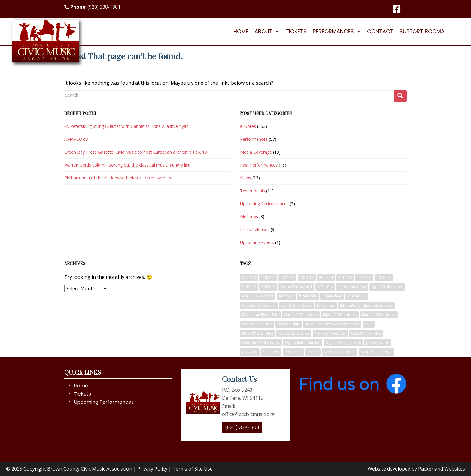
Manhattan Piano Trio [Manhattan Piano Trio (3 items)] (260, 315)
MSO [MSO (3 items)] (369, 324)
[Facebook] (397, 9)
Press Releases (255, 229)
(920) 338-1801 (242, 428)
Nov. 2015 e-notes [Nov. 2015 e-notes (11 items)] (294, 333)
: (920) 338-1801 (92, 7)
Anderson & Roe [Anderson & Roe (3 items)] (352, 287)
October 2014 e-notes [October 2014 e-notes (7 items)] (261, 343)
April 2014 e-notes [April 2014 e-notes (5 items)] (387, 287)
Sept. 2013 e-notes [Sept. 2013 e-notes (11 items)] (377, 352)
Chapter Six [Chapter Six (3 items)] (357, 296)
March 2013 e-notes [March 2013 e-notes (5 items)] (301, 315)
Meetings (249, 217)
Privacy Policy (152, 469)
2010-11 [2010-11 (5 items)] (268, 277)
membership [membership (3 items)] (289, 324)
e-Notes (248, 126)
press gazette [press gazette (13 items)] (378, 343)
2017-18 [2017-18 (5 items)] (249, 287)
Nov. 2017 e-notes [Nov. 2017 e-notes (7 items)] (330, 333)
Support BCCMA (422, 31)
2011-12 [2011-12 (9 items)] (287, 277)
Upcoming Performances (264, 204)
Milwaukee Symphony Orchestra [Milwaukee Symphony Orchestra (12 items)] (332, 324)
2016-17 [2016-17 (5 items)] (384, 277)
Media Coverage (256, 152)
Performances (337, 31)
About (267, 31)
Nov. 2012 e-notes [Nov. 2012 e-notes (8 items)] (258, 333)
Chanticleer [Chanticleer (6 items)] (332, 296)
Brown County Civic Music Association (90, 469)
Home (241, 31)
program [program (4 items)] (250, 352)
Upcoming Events (257, 242)
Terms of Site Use (193, 469)
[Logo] (45, 32)
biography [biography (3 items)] (308, 296)
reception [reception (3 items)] (271, 352)
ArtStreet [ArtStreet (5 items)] (286, 296)
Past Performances (259, 165)
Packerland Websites (442, 469)
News (246, 178)
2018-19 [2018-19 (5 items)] (268, 287)
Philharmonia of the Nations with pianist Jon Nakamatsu (119, 178)
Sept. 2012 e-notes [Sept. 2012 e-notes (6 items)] (340, 352)
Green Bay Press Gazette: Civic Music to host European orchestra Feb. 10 (136, 152)
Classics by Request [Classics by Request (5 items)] (259, 305)
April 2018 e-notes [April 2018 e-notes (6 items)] (258, 296)
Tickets (296, 31)
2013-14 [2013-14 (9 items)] (326, 277)
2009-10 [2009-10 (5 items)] (249, 277)
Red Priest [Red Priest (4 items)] (293, 352)
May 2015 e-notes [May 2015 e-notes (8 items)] (257, 324)
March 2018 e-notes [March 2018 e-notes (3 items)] (379, 315)
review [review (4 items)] (313, 352)
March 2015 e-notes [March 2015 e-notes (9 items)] (340, 315)
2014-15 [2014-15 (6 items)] (345, 277)
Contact (380, 31)
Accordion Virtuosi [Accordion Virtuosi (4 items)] (296, 287)
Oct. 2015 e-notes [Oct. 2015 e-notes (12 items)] (366, 333)
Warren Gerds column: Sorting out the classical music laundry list (127, 165)
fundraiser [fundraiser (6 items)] (326, 305)
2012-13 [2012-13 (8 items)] (307, 277)
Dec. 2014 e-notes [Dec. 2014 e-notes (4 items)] (296, 305)
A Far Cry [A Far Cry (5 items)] (325, 287)
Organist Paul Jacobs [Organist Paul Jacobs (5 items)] (343, 343)
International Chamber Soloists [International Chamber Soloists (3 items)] (366, 305)
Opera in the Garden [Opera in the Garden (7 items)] (303, 343)
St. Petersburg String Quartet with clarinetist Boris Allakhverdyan (126, 126)
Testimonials (252, 191)
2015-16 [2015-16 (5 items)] (364, 277)
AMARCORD (76, 139)
